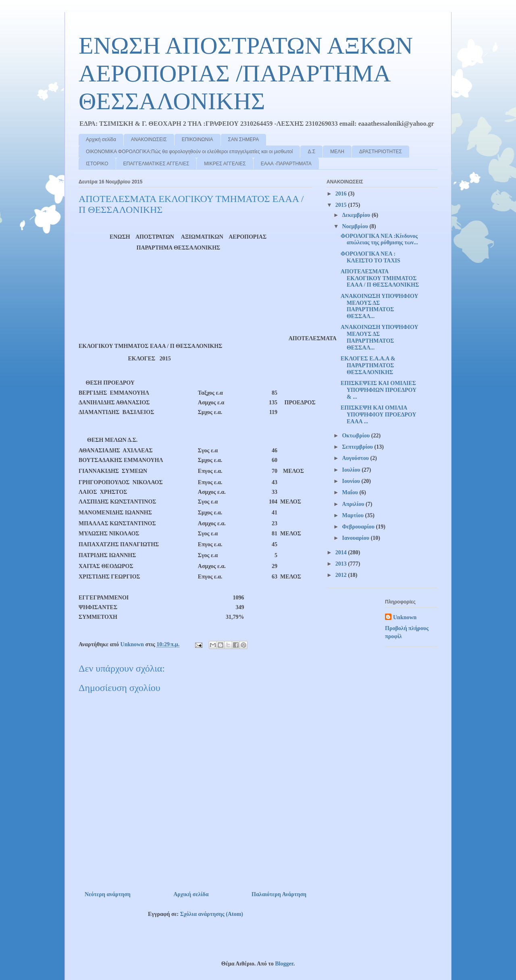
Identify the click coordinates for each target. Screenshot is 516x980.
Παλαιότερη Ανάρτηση (279, 894)
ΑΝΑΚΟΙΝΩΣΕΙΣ (149, 139)
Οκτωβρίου (356, 436)
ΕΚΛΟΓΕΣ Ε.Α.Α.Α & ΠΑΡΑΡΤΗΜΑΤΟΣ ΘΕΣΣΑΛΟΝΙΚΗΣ (368, 365)
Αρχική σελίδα (101, 139)
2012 (342, 575)
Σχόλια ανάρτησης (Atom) (212, 914)
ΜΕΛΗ (337, 152)
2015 (342, 205)
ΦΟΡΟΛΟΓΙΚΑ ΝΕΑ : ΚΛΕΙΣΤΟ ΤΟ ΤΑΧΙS (370, 257)
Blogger (284, 964)
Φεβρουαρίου (359, 527)
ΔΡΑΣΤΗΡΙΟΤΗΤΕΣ (381, 152)
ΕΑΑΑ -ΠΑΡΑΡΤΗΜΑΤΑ (286, 164)
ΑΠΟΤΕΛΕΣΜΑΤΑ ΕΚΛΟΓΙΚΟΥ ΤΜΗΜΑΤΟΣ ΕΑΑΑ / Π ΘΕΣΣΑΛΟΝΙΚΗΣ (380, 278)
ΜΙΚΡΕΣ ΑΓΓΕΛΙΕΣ (225, 164)
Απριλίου (354, 504)
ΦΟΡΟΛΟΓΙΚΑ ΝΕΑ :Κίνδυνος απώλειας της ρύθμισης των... (379, 239)
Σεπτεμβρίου (358, 447)
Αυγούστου (356, 458)
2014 (342, 552)
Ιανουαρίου (356, 538)
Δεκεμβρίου (357, 215)
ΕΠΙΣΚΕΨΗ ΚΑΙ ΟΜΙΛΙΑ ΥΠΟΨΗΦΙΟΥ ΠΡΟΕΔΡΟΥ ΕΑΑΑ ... (379, 415)
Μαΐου (351, 492)
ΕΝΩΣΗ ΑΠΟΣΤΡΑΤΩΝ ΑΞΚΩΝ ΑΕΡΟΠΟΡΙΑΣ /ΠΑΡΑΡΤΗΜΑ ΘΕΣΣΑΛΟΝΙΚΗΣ (246, 73)
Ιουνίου (352, 481)
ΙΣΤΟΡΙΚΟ (97, 164)
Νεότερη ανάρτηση (108, 894)
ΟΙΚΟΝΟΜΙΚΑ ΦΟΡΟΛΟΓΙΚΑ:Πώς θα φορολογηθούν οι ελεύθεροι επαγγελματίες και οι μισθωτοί (189, 152)
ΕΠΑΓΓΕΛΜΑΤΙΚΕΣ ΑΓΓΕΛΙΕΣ (156, 164)
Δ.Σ (311, 152)
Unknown (405, 617)
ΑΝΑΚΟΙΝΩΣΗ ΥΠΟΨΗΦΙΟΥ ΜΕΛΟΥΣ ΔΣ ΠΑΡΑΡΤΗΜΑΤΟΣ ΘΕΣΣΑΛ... (380, 306)
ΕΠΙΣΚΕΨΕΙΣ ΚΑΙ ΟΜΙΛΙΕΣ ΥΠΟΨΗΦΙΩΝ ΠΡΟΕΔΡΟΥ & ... (379, 390)
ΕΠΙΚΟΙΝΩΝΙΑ (198, 139)
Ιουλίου (352, 470)
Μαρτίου (353, 515)
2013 (342, 564)
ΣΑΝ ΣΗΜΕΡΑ (244, 139)
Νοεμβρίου (356, 226)
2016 (342, 194)
